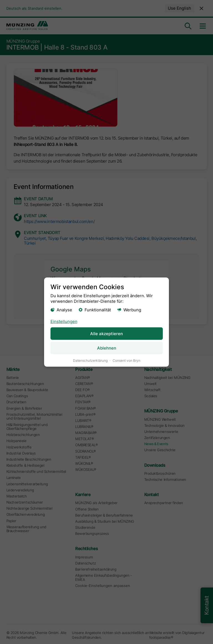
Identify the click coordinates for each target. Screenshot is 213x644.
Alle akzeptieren (106, 333)
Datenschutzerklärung (90, 360)
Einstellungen (64, 321)
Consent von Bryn (126, 360)
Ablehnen (107, 348)
